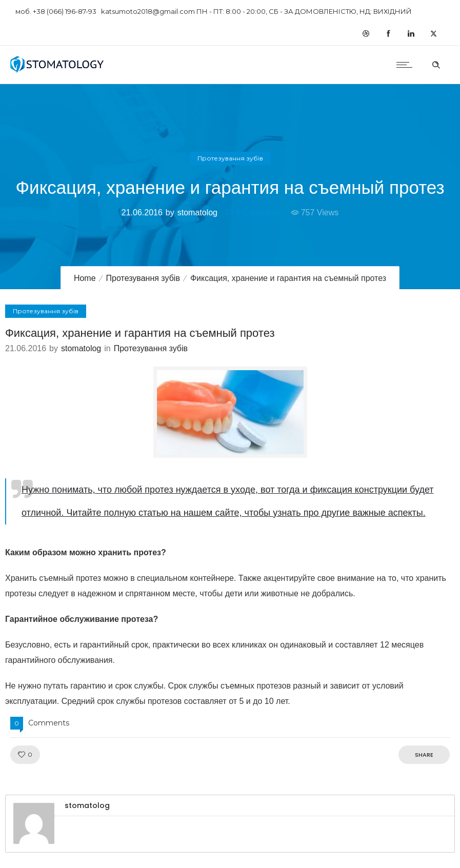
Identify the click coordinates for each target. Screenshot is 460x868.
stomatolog (197, 213)
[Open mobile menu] (407, 65)
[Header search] (436, 64)
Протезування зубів (143, 278)
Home (85, 278)
